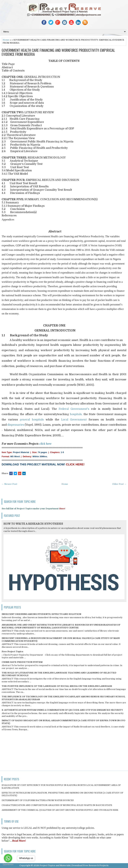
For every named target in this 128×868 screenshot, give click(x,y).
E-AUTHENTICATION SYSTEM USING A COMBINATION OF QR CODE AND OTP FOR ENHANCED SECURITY (62, 710)
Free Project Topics (12, 652)
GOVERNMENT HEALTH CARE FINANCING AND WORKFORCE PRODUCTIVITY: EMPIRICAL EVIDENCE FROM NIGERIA (58, 52)
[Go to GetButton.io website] (8, 865)
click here (45, 444)
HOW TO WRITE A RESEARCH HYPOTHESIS (33, 524)
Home (6, 40)
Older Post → (119, 484)
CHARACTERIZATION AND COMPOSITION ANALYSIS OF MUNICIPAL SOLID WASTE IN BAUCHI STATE (57, 805)
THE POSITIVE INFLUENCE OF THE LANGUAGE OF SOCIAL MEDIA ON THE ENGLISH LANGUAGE (57, 686)
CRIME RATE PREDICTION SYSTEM (22, 662)
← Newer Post (9, 484)
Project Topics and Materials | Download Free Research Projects (74, 865)
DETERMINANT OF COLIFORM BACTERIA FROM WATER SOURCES (38, 800)
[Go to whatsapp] (8, 858)
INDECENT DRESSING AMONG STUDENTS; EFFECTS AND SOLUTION (41, 614)
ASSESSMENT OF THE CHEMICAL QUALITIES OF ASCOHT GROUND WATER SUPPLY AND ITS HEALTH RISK (60, 810)
